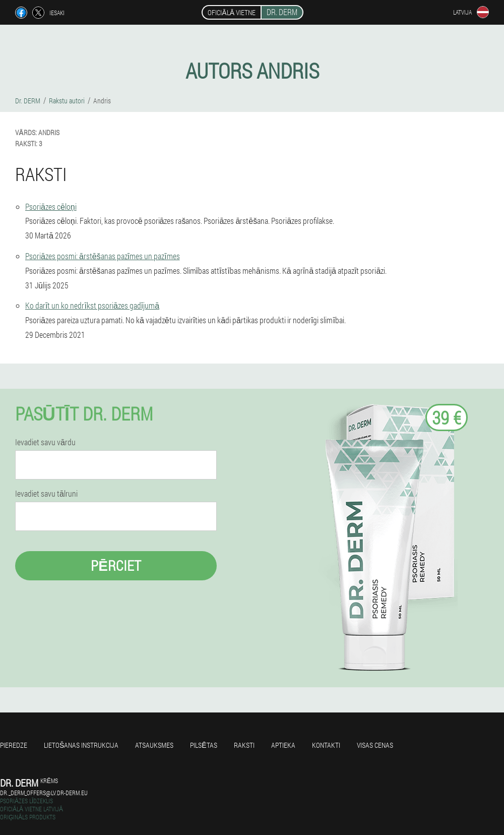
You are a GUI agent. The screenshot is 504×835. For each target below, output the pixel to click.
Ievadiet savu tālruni (46, 494)
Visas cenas (375, 745)
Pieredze (14, 745)
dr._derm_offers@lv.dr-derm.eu (44, 793)
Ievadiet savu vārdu (45, 442)
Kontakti (326, 745)
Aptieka (283, 745)
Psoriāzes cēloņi (51, 206)
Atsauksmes (154, 745)
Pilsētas (203, 745)
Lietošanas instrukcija (81, 745)
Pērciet (116, 565)
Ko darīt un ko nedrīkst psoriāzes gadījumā (92, 305)
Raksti (244, 745)
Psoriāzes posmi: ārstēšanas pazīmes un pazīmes (103, 256)
